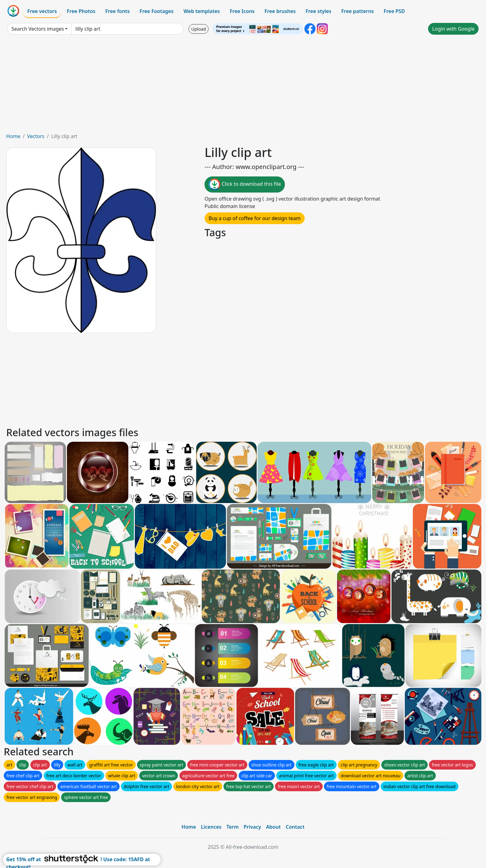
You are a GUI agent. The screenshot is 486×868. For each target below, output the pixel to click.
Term (232, 827)
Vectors (36, 136)
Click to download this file (245, 184)
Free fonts (118, 11)
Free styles (318, 11)
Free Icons (242, 11)
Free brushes (280, 11)
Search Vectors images (38, 29)
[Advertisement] (243, 86)
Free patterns (358, 11)
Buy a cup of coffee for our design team (255, 218)
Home (13, 136)
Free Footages (157, 11)
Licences (211, 827)
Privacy (252, 827)
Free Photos (81, 11)
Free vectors (42, 11)
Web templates (202, 11)
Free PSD (394, 11)
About (273, 827)
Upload (199, 29)
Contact (295, 827)
